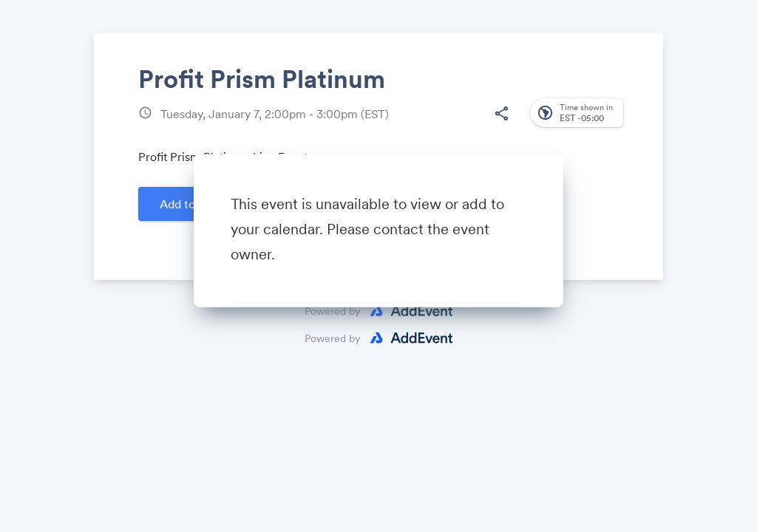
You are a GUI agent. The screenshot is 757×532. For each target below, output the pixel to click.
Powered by (333, 338)
